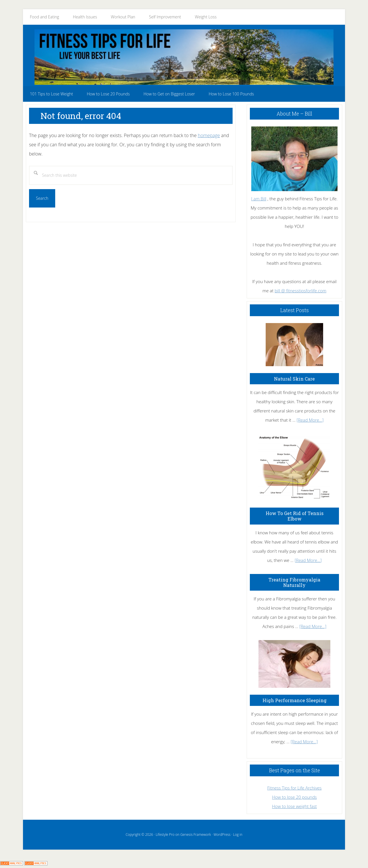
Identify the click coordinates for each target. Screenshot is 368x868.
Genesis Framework (195, 835)
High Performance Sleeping (295, 700)
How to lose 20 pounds (294, 797)
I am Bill (259, 199)
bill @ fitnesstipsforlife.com (300, 291)
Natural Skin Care (294, 379)
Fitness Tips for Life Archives (294, 788)
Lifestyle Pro (165, 835)
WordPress (222, 835)
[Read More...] (310, 420)
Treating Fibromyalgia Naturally (294, 582)
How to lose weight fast (294, 806)
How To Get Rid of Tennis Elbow (295, 516)
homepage (209, 135)
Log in (238, 835)
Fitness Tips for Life (184, 57)
